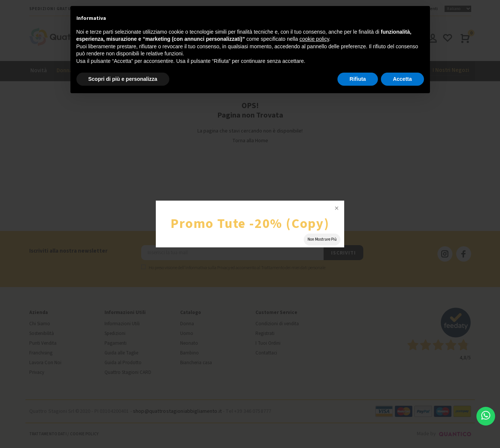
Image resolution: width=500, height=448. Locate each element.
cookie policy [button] (314, 39)
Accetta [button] (402, 79)
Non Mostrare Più (322, 239)
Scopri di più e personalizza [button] (123, 79)
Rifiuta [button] (358, 79)
